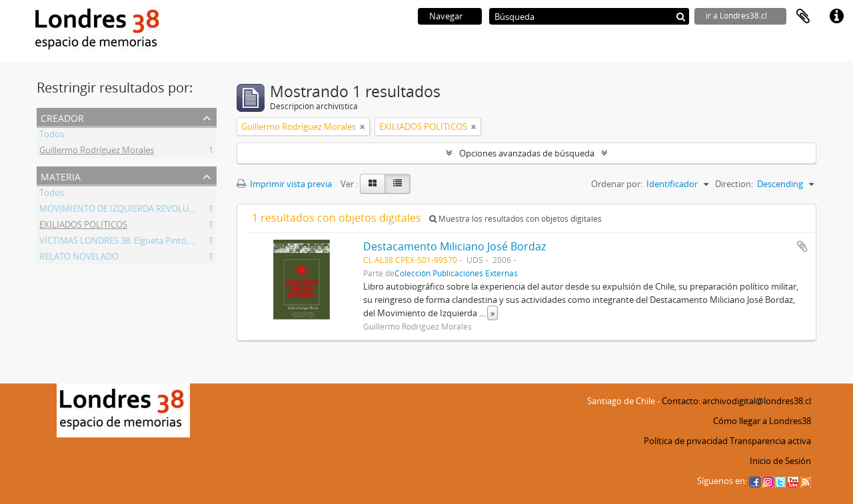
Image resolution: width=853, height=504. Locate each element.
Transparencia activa (770, 441)
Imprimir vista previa (284, 184)
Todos (52, 136)
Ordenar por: (617, 184)
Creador (62, 117)
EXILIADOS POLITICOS (83, 226)
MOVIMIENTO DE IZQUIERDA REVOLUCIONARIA (134, 210)
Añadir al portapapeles (802, 246)
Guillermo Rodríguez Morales (97, 152)
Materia (61, 175)
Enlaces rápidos (836, 17)
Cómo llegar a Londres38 (762, 421)
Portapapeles (803, 17)
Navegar (446, 16)
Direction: (734, 184)
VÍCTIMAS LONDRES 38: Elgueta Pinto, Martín (128, 242)
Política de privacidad (686, 441)
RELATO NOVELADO (79, 258)
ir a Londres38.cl (736, 16)
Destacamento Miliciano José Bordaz (454, 246)
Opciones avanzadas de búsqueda (527, 153)
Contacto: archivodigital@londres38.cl (736, 401)
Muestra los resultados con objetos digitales (515, 219)
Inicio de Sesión (780, 461)
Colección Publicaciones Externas (456, 273)
